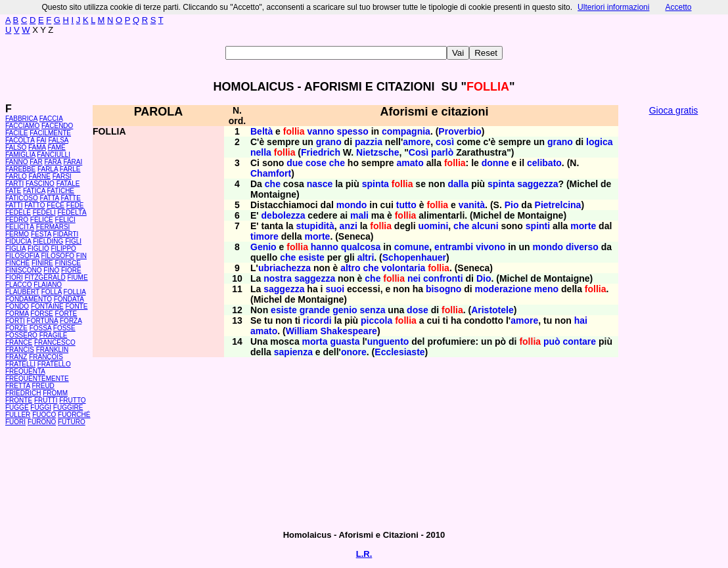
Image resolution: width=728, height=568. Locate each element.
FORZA (71, 321)
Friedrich (321, 152)
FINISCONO (24, 270)
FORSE (41, 314)
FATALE (68, 184)
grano (329, 142)
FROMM (55, 393)
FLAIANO (48, 285)
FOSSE (64, 328)
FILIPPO (63, 249)
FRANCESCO (55, 342)
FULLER (18, 415)
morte (583, 226)
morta (315, 341)
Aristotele (492, 310)
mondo (352, 205)
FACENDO (57, 126)
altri (366, 257)
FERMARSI (53, 227)
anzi (349, 226)
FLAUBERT (22, 292)
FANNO (16, 162)
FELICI (65, 220)
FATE (13, 191)
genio (345, 310)
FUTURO (72, 422)
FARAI (73, 162)
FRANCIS (20, 350)
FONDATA (69, 299)
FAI (42, 140)
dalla (458, 184)
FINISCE (68, 263)
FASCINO (40, 184)
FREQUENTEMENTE (37, 379)
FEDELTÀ (72, 212)
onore (354, 352)
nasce (320, 184)
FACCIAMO (22, 126)
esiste (311, 257)
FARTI (14, 184)
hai (581, 320)
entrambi (454, 247)
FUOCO (44, 415)
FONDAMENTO (29, 299)
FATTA (50, 198)
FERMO (17, 234)
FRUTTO (72, 400)
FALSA (58, 140)
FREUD (43, 386)
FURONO (42, 422)
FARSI (62, 176)
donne (495, 163)
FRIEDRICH (23, 393)
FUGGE (17, 407)
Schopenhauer (414, 257)
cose (316, 163)
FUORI (15, 422)
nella (261, 152)
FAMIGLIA (20, 155)
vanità (472, 205)
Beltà (262, 131)
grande (315, 310)
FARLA (48, 169)
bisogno (444, 289)
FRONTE (19, 400)
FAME (57, 147)
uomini (433, 226)
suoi (335, 289)
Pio (512, 205)
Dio (484, 278)
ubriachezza (284, 268)
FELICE (42, 220)
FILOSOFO (57, 256)
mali (359, 215)
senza (373, 310)
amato (410, 163)
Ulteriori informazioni (613, 7)
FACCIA (51, 119)
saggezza (537, 184)
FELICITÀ (20, 227)
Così (419, 152)
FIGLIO (38, 249)
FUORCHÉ (74, 415)
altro (350, 268)
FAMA (37, 147)
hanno (325, 247)
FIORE (71, 270)
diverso (582, 247)
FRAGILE (54, 335)
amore (417, 142)
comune (412, 247)
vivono (490, 247)
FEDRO (17, 220)
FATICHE (61, 191)
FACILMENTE (50, 133)
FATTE (70, 198)
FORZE (16, 328)
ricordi (317, 320)
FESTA (41, 234)
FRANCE (19, 342)
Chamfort (271, 173)
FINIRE (42, 263)
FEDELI (44, 212)
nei (414, 278)
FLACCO (19, 285)
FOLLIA (75, 292)
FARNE (40, 176)
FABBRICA (21, 119)
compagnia (406, 131)
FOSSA (40, 328)
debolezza (284, 215)
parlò (442, 152)
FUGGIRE (68, 407)
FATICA (34, 191)
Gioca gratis (674, 110)
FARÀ (53, 162)
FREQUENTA (25, 371)
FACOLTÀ (20, 140)
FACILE (16, 133)
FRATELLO (54, 364)
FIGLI (73, 241)
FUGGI (41, 407)
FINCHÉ (17, 263)
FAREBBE (20, 169)
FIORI (14, 277)
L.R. (364, 554)
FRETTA (18, 386)
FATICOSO (22, 198)
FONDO (17, 306)
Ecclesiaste (399, 352)
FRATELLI (20, 364)
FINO (51, 270)
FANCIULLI (54, 155)
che (337, 163)
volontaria (403, 268)
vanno (320, 131)
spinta (375, 184)
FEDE (75, 205)
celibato (544, 163)
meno (546, 289)
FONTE (77, 306)
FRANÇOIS (46, 357)
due (295, 163)
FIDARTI (66, 234)
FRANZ (16, 357)
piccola (376, 320)
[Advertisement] (673, 322)
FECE (56, 205)
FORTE (66, 314)
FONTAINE (47, 306)
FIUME (77, 277)
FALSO (16, 147)
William (302, 331)
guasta (345, 341)
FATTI (14, 205)
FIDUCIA (18, 241)
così (445, 142)
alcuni (485, 226)
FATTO (34, 205)
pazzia (369, 142)
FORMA (17, 314)
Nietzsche (377, 152)
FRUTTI (46, 400)
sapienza (293, 352)
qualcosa (361, 247)
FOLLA (52, 292)
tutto (406, 205)
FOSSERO (21, 335)
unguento (388, 341)
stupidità (315, 226)
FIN (81, 256)
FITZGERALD (45, 277)
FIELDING (48, 241)
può (552, 341)
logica (599, 142)
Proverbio (460, 131)
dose (418, 310)
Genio (263, 247)
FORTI (15, 321)
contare (580, 341)
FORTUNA (43, 321)
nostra (278, 278)
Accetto (678, 7)
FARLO (16, 176)
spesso (353, 131)
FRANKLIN (52, 350)
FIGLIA (15, 249)
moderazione (503, 289)
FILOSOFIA (22, 256)
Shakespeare (348, 331)
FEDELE (18, 212)
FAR (36, 162)
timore (264, 236)
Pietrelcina (558, 205)
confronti (443, 278)
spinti (538, 226)
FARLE (70, 169)
